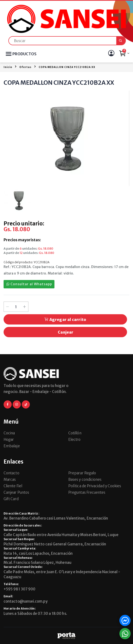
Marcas (10, 479)
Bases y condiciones (85, 479)
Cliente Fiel (13, 486)
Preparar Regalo (82, 473)
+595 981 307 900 (19, 589)
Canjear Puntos (16, 492)
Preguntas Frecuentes (87, 492)
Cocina (9, 433)
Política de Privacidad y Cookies (95, 486)
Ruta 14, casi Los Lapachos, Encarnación (38, 553)
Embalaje (12, 446)
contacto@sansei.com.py (26, 601)
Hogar (9, 440)
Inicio (8, 67)
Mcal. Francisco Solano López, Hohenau (37, 563)
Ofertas (25, 67)
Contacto (11, 473)
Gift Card (11, 499)
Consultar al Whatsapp (29, 284)
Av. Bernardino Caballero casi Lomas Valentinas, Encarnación (56, 518)
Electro (74, 440)
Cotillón (75, 433)
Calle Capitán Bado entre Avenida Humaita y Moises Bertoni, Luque (61, 535)
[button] (124, 55)
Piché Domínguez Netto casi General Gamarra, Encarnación (55, 544)
